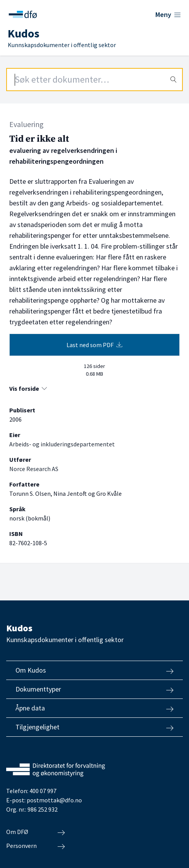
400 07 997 (43, 791)
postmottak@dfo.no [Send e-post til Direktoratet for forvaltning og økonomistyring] (54, 800)
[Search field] (94, 80)
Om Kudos (94, 670)
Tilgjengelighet (94, 727)
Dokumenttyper (94, 689)
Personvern (36, 846)
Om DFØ (36, 832)
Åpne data (94, 708)
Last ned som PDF (94, 345)
